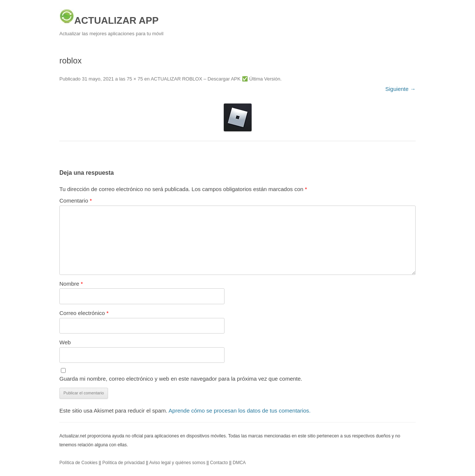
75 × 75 (135, 79)
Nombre (71, 284)
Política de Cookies (78, 463)
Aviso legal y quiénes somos (177, 463)
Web (65, 342)
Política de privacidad (124, 463)
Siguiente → (400, 89)
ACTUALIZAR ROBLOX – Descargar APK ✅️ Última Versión (215, 79)
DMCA (239, 463)
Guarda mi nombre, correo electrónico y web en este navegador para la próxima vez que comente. (181, 379)
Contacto (219, 463)
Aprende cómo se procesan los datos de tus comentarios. (240, 411)
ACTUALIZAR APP (109, 17)
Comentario (76, 201)
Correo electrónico (84, 313)
